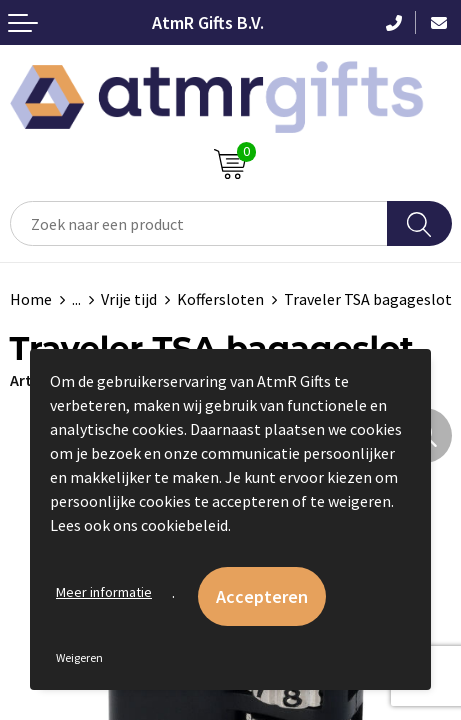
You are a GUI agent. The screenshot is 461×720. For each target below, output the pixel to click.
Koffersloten (220, 299)
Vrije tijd (129, 299)
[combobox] (199, 223)
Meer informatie (104, 592)
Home (31, 299)
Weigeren (79, 657)
